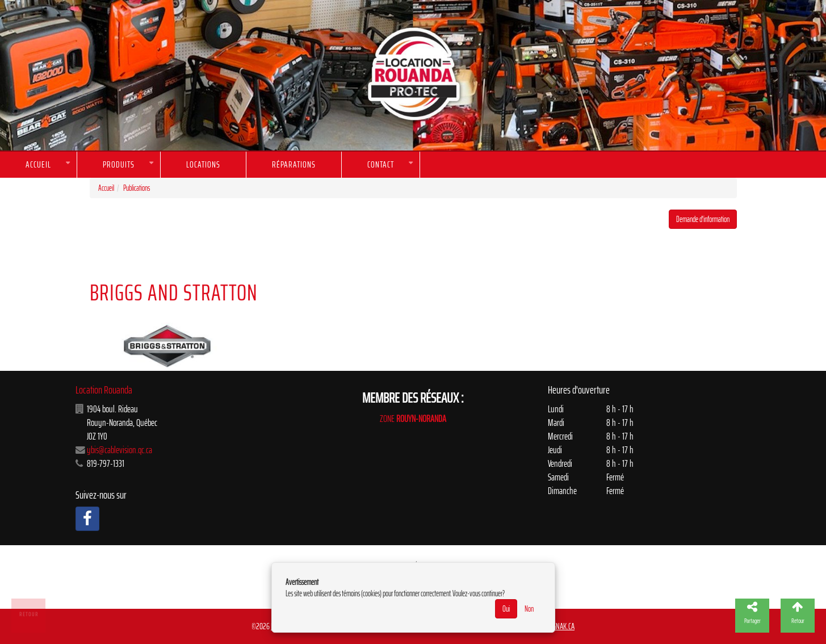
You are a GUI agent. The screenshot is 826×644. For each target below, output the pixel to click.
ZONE (413, 419)
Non (529, 609)
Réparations (294, 164)
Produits (119, 164)
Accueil (38, 164)
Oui (506, 609)
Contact (381, 164)
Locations (203, 164)
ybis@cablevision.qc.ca (120, 450)
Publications (137, 188)
